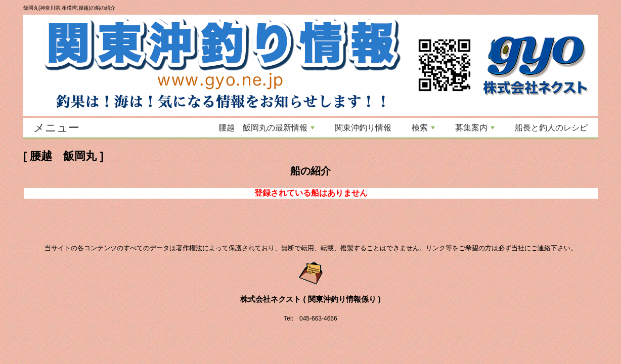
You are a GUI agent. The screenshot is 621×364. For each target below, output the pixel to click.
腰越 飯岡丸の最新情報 (267, 128)
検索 (423, 128)
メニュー (56, 128)
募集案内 (475, 128)
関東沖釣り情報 (363, 128)
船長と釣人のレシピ (551, 128)
